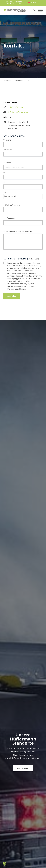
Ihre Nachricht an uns (18, 231)
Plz (5, 182)
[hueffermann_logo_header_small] (15, 10)
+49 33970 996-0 (16, 107)
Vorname (7, 140)
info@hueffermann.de (18, 112)
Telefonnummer (10, 218)
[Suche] (33, 10)
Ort (5, 172)
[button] (4, 864)
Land (5, 192)
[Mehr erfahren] (23, 768)
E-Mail (11, 205)
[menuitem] (32, 3)
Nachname (8, 149)
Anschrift (7, 163)
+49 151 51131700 (13, 4)
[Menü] (39, 10)
